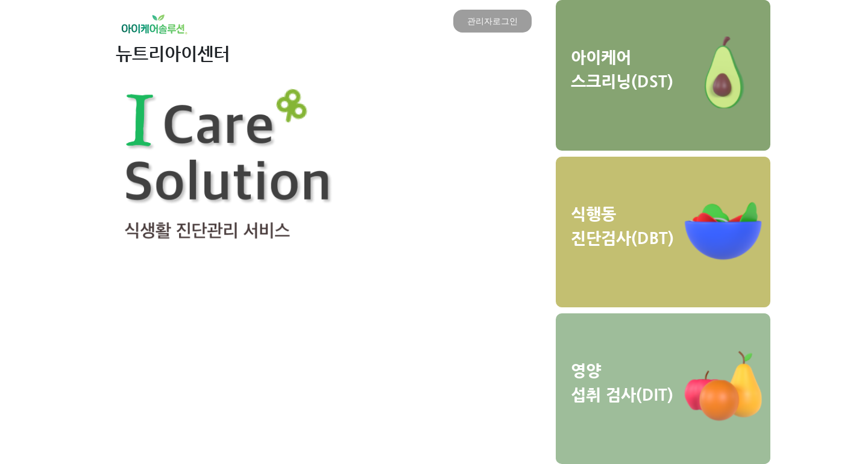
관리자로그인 (492, 21)
